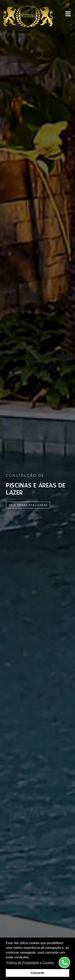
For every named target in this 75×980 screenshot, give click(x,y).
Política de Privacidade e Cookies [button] (30, 963)
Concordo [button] (38, 973)
